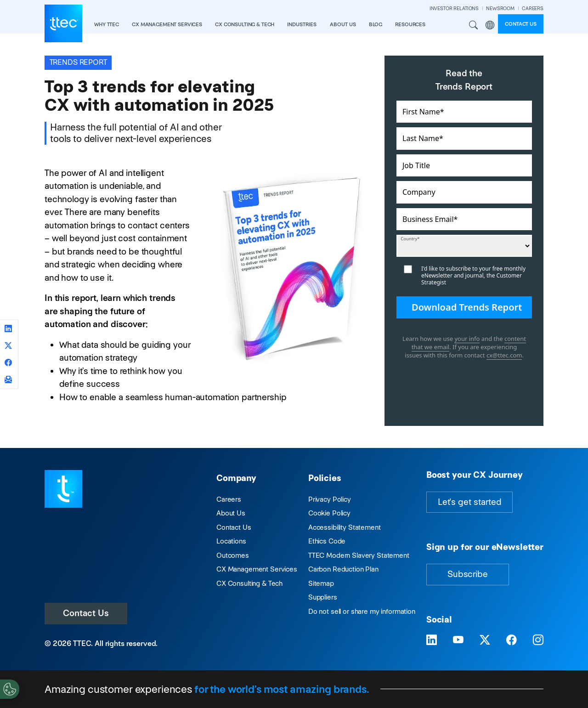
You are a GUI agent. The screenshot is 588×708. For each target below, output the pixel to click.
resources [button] (410, 24)
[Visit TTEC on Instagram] (538, 640)
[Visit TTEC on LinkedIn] (432, 640)
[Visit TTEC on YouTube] (458, 640)
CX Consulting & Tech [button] (245, 24)
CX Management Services (257, 569)
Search (474, 25)
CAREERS (533, 8)
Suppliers (323, 597)
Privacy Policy (330, 499)
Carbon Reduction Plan (343, 569)
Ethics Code (327, 541)
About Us (231, 513)
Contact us (521, 24)
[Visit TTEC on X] (485, 640)
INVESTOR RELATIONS (454, 8)
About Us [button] (343, 24)
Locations (231, 541)
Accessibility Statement (345, 527)
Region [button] (490, 25)
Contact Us (86, 613)
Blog (376, 24)
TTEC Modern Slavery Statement (359, 555)
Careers (229, 499)
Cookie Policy (329, 513)
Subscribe (468, 574)
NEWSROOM (500, 8)
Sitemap (321, 583)
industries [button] (302, 24)
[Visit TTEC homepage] (63, 488)
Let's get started (469, 502)
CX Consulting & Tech (249, 583)
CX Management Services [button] (167, 24)
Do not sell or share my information (362, 611)
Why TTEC (107, 24)
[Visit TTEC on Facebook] (512, 640)
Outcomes (233, 555)
